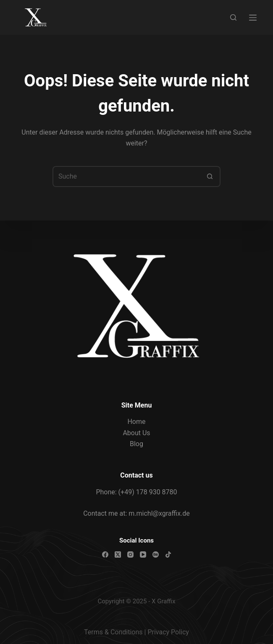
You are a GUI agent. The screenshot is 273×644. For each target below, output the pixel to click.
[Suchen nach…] (126, 177)
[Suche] (233, 17)
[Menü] (253, 18)
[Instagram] (130, 554)
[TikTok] (168, 554)
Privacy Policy (168, 632)
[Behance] (156, 554)
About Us (136, 433)
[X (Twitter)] (118, 554)
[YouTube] (143, 554)
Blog (136, 444)
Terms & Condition (112, 632)
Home (136, 422)
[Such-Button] (210, 177)
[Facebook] (105, 554)
